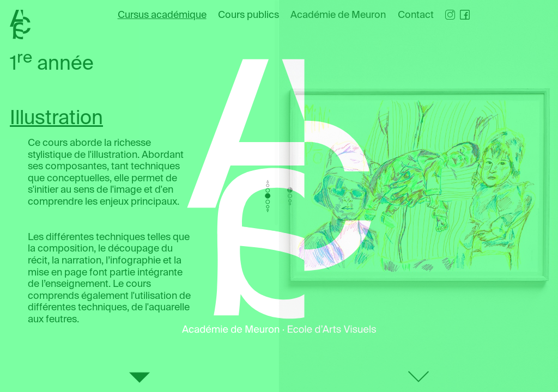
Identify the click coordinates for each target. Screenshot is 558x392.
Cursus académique (162, 15)
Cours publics (248, 15)
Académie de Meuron (338, 15)
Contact (416, 15)
